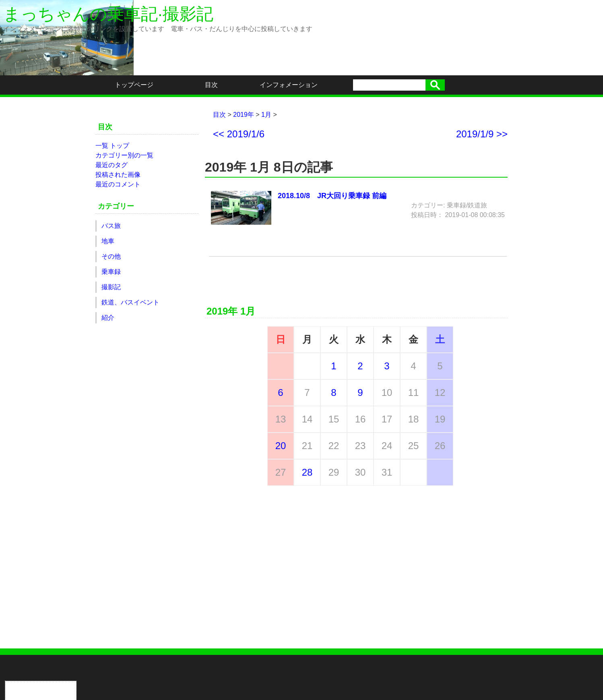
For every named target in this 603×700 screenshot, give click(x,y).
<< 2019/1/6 (239, 134)
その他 (111, 256)
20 (281, 446)
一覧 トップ (112, 146)
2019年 (244, 115)
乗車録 (111, 272)
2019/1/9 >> (482, 134)
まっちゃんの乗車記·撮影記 (108, 14)
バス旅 (111, 226)
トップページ (134, 85)
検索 (435, 85)
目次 (211, 85)
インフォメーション (289, 85)
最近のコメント (118, 184)
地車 (108, 241)
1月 (266, 115)
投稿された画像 (118, 175)
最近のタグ (112, 165)
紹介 (108, 318)
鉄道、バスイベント (130, 302)
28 (307, 472)
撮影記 (111, 287)
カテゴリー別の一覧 (124, 155)
